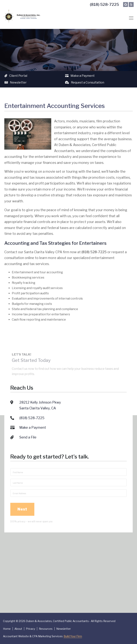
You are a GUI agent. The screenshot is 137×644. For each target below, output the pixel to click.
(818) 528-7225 (104, 4)
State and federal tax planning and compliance (45, 309)
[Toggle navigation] (131, 18)
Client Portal (16, 76)
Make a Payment (80, 76)
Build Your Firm (73, 636)
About (18, 629)
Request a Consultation (85, 82)
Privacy (30, 629)
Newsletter (16, 82)
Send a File (28, 425)
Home (7, 629)
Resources (46, 629)
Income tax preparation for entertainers (41, 314)
